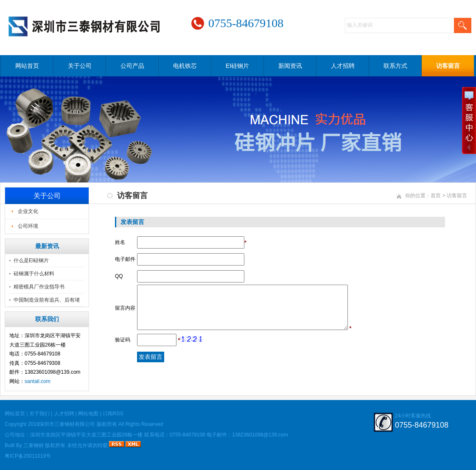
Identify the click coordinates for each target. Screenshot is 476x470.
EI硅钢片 (237, 66)
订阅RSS (113, 414)
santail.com (38, 381)
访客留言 (448, 66)
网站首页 (27, 66)
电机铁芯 (185, 66)
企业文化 (28, 211)
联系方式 (395, 66)
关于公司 (80, 66)
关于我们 (39, 414)
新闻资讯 (290, 66)
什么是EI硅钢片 (31, 260)
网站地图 (88, 414)
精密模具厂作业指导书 (39, 287)
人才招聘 (343, 66)
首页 (436, 196)
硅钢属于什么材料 (34, 274)
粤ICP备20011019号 (28, 456)
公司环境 (28, 226)
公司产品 (132, 66)
